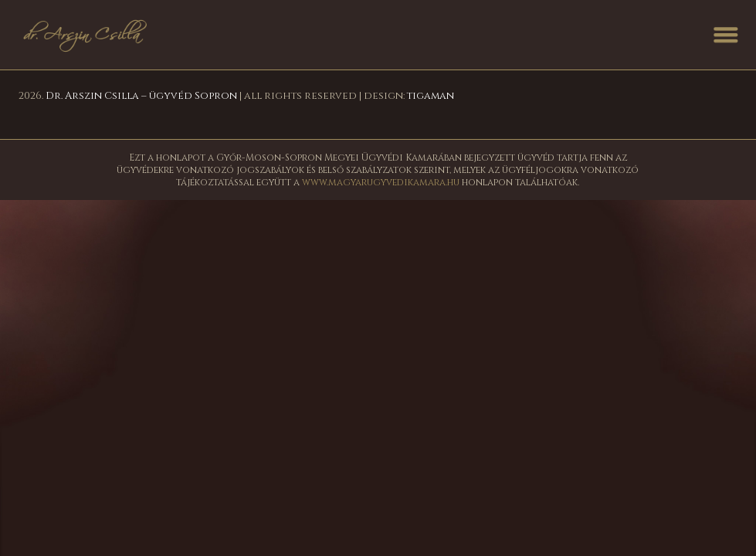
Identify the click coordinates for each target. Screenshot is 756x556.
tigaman (431, 96)
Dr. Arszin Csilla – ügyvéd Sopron (141, 96)
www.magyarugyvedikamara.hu (381, 182)
